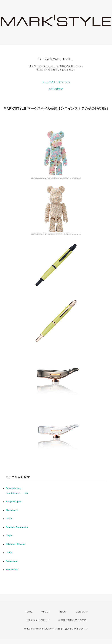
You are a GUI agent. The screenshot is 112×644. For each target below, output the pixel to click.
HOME (28, 612)
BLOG (63, 612)
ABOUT (46, 612)
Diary (9, 519)
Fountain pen (13, 488)
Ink (26, 493)
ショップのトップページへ (56, 82)
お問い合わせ (56, 89)
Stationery (12, 510)
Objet (9, 536)
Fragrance (12, 561)
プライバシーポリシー (37, 620)
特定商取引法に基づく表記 (72, 620)
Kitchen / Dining (15, 544)
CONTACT (81, 612)
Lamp (9, 553)
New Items (12, 570)
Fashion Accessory (17, 527)
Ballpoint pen (14, 502)
